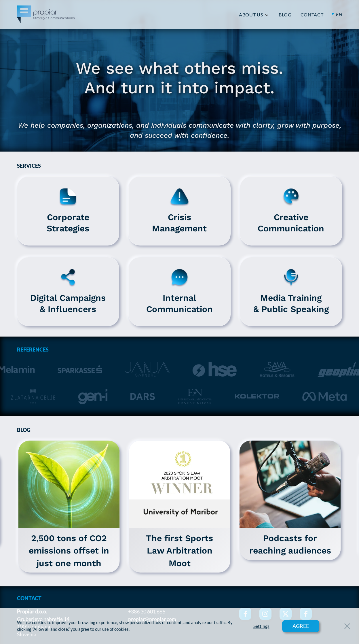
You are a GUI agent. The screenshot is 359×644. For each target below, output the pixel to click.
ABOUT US (251, 15)
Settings (261, 626)
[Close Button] (347, 626)
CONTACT (312, 15)
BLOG (285, 15)
